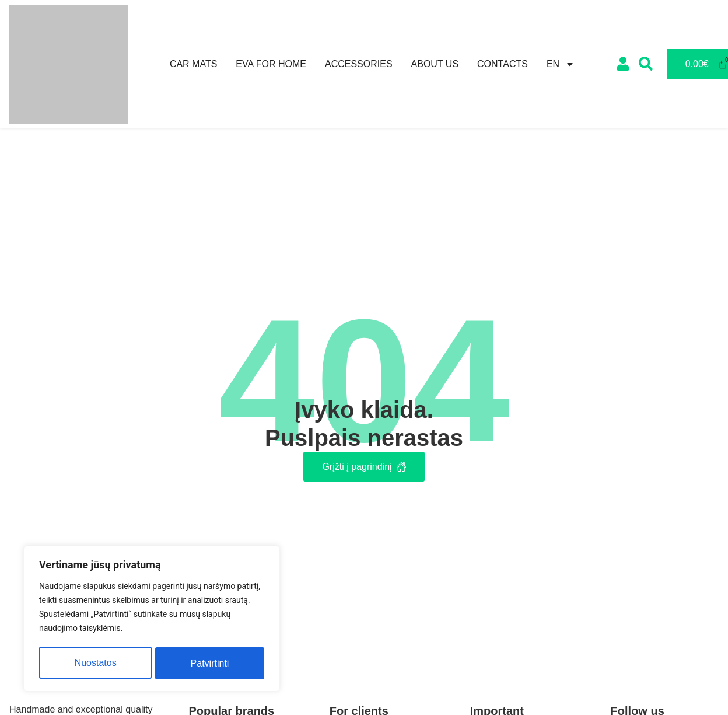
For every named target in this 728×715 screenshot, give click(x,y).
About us (435, 64)
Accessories (359, 64)
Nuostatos (95, 663)
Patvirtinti (210, 663)
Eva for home (271, 64)
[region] (152, 620)
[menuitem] (561, 64)
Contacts (503, 64)
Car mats (193, 64)
